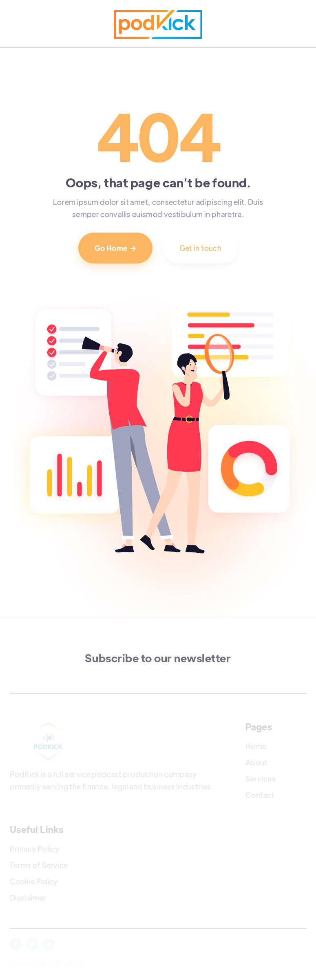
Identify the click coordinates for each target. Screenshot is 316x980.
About (256, 762)
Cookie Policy (34, 881)
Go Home (115, 248)
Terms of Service (39, 865)
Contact (260, 795)
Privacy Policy (34, 849)
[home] (158, 24)
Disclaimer (28, 898)
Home (256, 746)
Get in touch (200, 248)
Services (261, 779)
